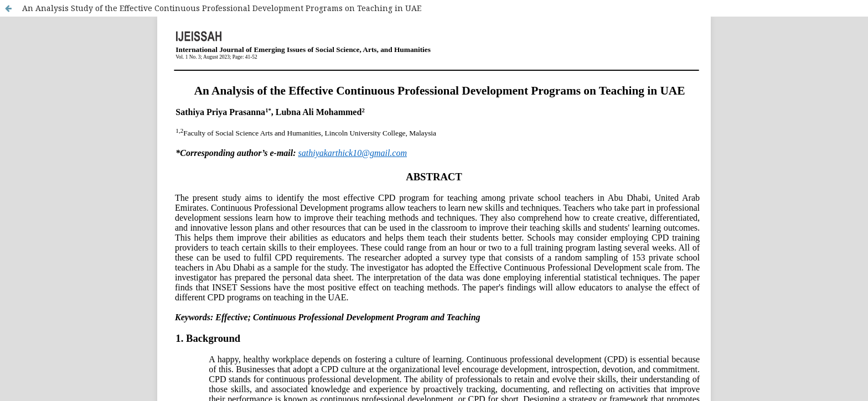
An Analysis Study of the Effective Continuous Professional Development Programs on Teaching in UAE (222, 8)
